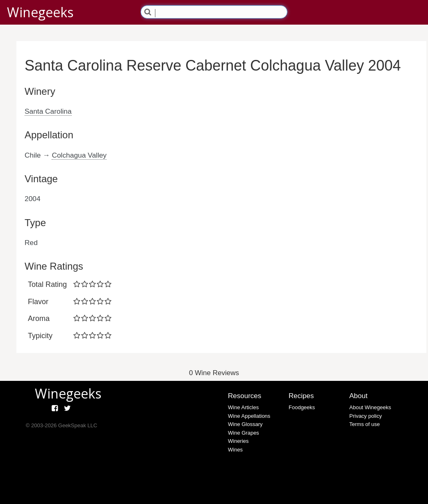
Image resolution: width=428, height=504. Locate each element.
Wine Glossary (245, 424)
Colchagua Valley (79, 155)
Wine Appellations (249, 416)
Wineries (238, 441)
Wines (235, 450)
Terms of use (364, 424)
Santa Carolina (48, 111)
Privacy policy (365, 416)
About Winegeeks (370, 407)
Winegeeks (40, 12)
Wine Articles (243, 407)
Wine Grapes (244, 433)
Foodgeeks (302, 407)
